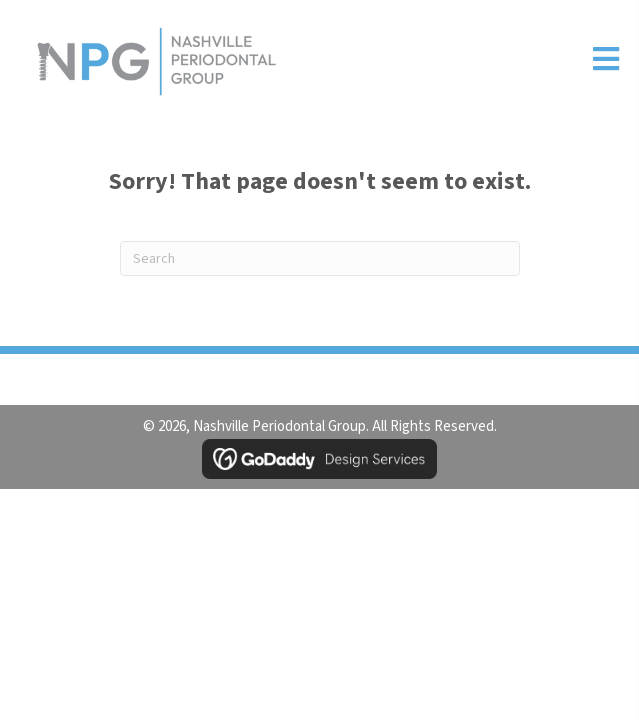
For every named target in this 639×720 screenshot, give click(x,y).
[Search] (320, 258)
